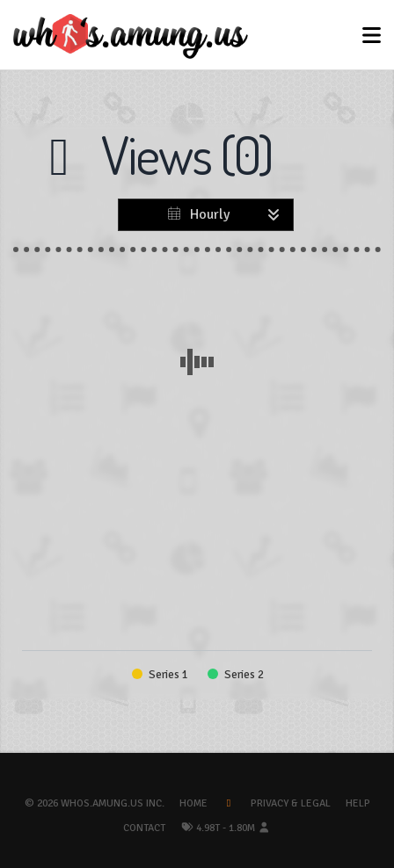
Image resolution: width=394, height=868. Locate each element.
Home (193, 803)
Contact (144, 828)
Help (358, 803)
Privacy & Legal (291, 803)
